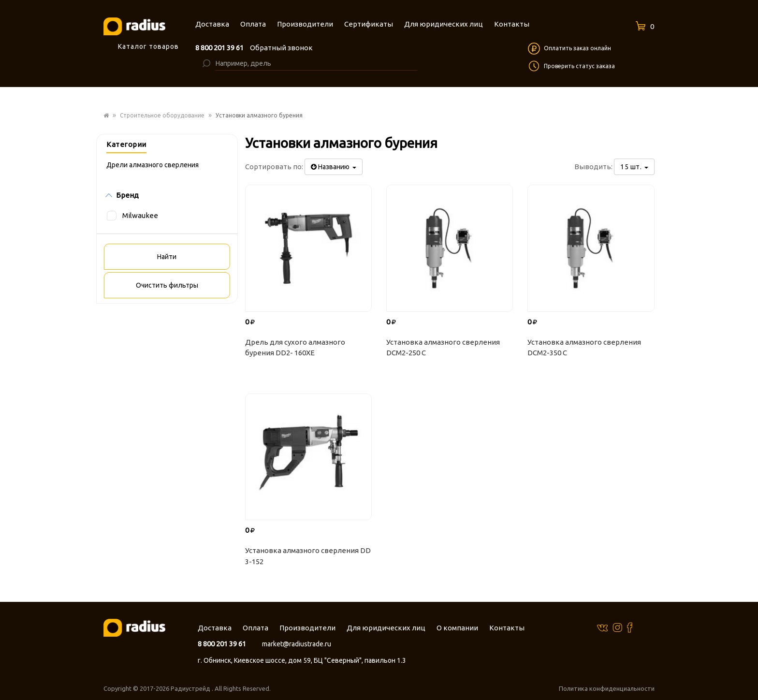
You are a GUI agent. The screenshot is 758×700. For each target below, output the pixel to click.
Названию (334, 167)
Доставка (215, 628)
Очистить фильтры (167, 285)
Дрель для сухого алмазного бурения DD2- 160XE (295, 348)
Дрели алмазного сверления (153, 165)
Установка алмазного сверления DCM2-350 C (584, 348)
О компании (457, 628)
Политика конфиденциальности (607, 688)
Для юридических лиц (386, 628)
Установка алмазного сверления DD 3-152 (308, 556)
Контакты (507, 628)
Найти (167, 257)
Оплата (255, 628)
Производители (307, 628)
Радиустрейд (191, 688)
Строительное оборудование (162, 115)
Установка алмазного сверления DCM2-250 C (443, 348)
